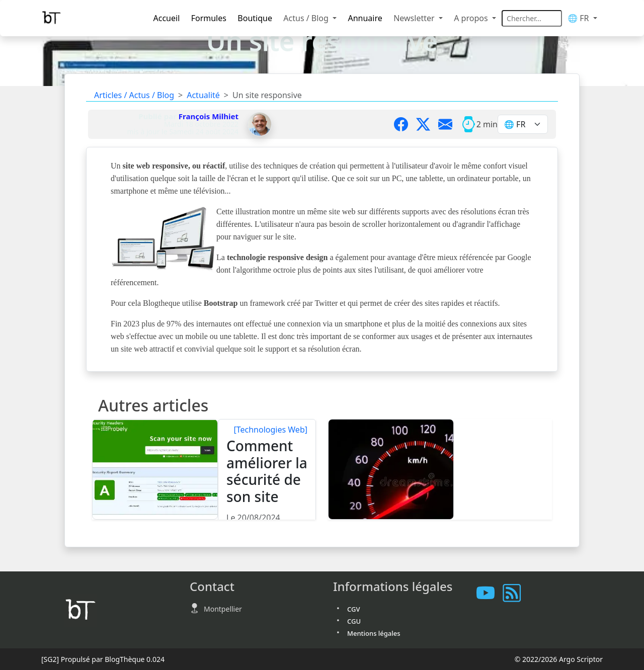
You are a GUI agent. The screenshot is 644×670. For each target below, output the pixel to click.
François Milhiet (209, 116)
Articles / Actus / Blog (134, 95)
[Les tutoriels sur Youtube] (490, 593)
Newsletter (415, 18)
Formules (209, 18)
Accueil (167, 18)
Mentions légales (374, 633)
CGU (354, 621)
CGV (353, 609)
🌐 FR (579, 18)
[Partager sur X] (427, 124)
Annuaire (365, 18)
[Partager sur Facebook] (405, 124)
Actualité (203, 95)
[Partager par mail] (449, 124)
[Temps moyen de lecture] (468, 124)
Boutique (255, 18)
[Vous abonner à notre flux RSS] (516, 593)
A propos (472, 18)
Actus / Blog (307, 18)
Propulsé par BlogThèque (103, 659)
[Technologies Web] (270, 430)
